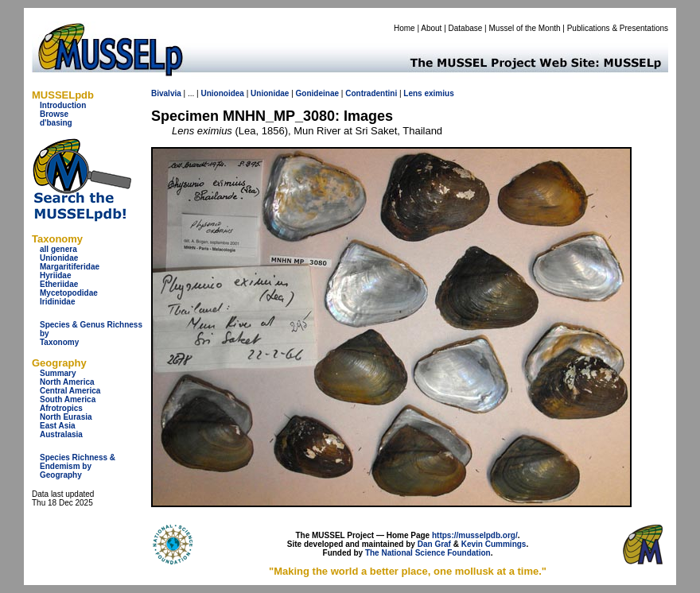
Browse (54, 114)
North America (67, 382)
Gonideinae (317, 93)
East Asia (58, 426)
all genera (58, 249)
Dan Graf (434, 544)
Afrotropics (61, 408)
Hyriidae (55, 275)
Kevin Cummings (494, 544)
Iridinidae (57, 302)
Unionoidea (222, 93)
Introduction (63, 105)
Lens (412, 93)
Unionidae (59, 258)
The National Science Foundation (428, 553)
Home (404, 28)
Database (466, 28)
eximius (439, 93)
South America (68, 399)
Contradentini (371, 93)
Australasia (61, 434)
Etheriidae (59, 284)
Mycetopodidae (69, 293)
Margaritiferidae (70, 267)
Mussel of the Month (525, 28)
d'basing (56, 123)
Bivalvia (166, 93)
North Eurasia (66, 417)
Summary (58, 373)
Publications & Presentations (618, 28)
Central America (70, 391)
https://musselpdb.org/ (475, 535)
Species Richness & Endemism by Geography (78, 466)
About (431, 28)
